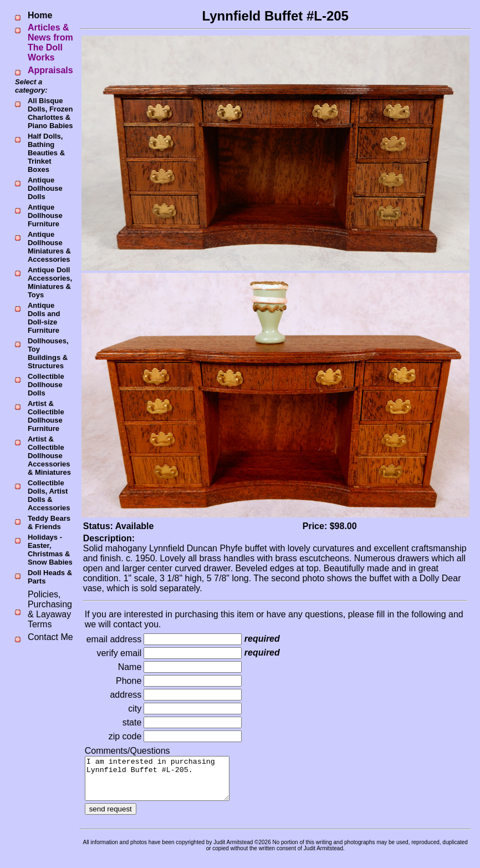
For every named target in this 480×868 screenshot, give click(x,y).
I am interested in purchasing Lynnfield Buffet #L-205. (165, 783)
